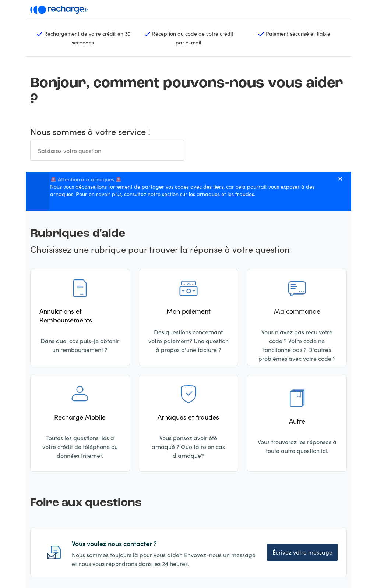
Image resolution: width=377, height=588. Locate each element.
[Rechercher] (107, 150)
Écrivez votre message (302, 552)
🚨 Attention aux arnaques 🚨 (86, 179)
